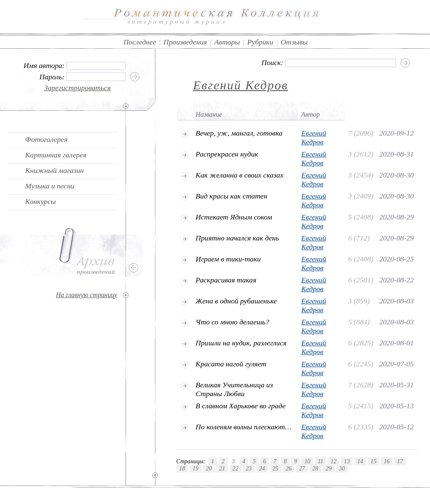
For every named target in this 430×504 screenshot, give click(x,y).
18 (182, 468)
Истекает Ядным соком (234, 217)
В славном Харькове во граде (241, 406)
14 (360, 461)
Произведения (185, 42)
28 (315, 468)
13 (347, 461)
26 (288, 468)
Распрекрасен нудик (227, 154)
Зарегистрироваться (77, 88)
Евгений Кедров (241, 85)
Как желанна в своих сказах (240, 175)
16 (387, 461)
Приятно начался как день (237, 238)
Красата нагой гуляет (231, 364)
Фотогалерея (46, 139)
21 (222, 468)
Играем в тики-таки (228, 259)
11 (321, 461)
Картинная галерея (56, 155)
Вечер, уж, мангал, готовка (239, 133)
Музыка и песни (50, 186)
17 (400, 461)
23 (249, 468)
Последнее (140, 42)
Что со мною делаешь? (232, 322)
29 (328, 468)
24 (262, 468)
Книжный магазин (55, 170)
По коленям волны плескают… (244, 427)
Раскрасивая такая (226, 280)
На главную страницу (87, 295)
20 (209, 468)
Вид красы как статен (232, 196)
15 (373, 461)
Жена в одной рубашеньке (236, 301)
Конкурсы (41, 201)
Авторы (227, 42)
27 (302, 468)
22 (236, 468)
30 (342, 468)
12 (333, 461)
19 (196, 468)
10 (307, 461)
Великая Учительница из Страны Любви (234, 389)
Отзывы (294, 42)
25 (275, 468)
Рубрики (260, 42)
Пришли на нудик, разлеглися (241, 343)
